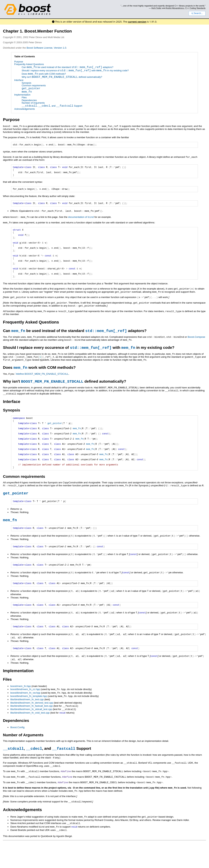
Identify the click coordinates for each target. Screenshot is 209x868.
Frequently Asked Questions (29, 64)
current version (137, 22)
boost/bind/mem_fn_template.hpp (29, 723)
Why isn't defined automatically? (62, 77)
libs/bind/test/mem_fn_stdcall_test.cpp (31, 736)
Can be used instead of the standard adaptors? (67, 68)
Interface (19, 80)
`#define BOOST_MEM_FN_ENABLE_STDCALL (42, 387)
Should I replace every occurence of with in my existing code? (75, 71)
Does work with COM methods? (44, 74)
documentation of (81, 220)
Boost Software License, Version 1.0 (46, 48)
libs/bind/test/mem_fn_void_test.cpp (30, 739)
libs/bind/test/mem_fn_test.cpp (27, 726)
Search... (197, 13)
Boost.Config (17, 754)
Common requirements (34, 85)
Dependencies (29, 100)
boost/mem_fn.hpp (21, 713)
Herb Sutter (157, 8)
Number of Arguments (33, 103)
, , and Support (52, 106)
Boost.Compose (196, 349)
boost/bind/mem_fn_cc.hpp (25, 717)
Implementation (22, 95)
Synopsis (26, 83)
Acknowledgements (25, 109)
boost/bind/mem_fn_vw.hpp (25, 720)
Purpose (19, 62)
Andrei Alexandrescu (175, 8)
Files (24, 97)
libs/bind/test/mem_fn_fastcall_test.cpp (32, 733)
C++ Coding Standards (195, 8)
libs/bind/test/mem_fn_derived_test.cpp (32, 730)
